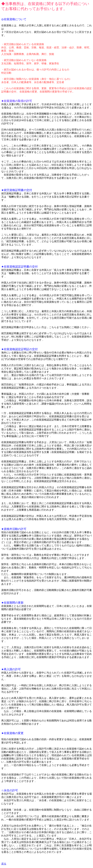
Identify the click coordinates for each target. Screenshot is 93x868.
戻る (4, 864)
